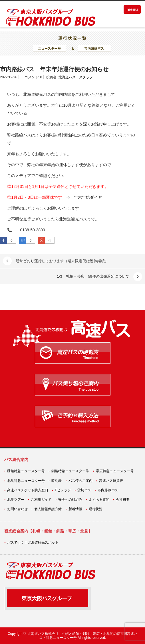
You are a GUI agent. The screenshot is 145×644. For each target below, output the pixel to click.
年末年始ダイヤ (88, 197)
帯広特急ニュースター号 (115, 471)
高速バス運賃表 (111, 481)
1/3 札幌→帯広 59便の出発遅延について (93, 276)
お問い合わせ (17, 509)
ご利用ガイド (41, 500)
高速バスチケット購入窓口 (28, 490)
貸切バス (84, 490)
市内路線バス (108, 490)
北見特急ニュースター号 (26, 481)
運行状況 (96, 509)
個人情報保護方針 (48, 509)
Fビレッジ (63, 490)
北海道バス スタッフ (76, 77)
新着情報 (75, 509)
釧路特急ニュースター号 (70, 471)
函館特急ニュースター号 (26, 471)
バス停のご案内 (80, 481)
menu (132, 9)
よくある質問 (99, 500)
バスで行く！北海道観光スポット (33, 542)
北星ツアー (16, 500)
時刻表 (57, 481)
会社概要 (123, 500)
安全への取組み (70, 500)
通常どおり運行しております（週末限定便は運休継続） (62, 261)
